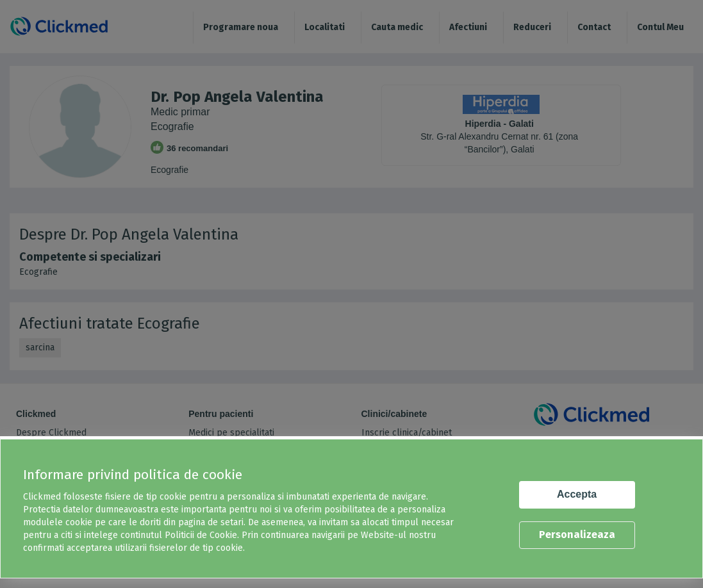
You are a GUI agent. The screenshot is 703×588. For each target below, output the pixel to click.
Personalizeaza (577, 535)
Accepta (577, 494)
